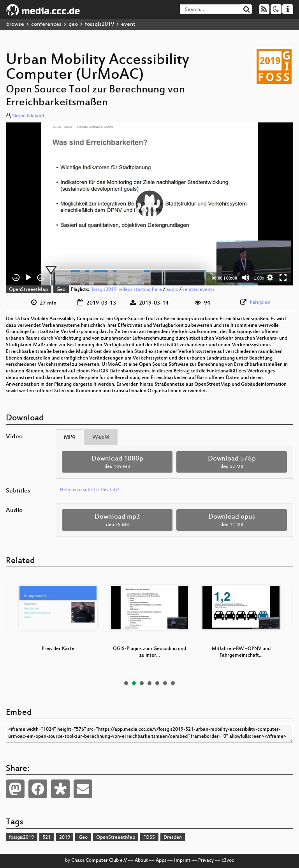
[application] (149, 204)
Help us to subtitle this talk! (90, 490)
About (141, 861)
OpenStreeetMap (28, 290)
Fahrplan (260, 302)
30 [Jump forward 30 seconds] (41, 278)
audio (172, 290)
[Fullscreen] (283, 278)
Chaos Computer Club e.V (99, 861)
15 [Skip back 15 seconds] (16, 278)
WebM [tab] (101, 437)
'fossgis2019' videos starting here (126, 290)
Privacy (206, 861)
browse (15, 24)
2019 (65, 838)
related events (198, 290)
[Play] (28, 278)
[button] (149, 204)
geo (73, 24)
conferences (46, 24)
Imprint (182, 861)
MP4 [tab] (69, 437)
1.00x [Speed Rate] (259, 278)
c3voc (228, 861)
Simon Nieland (28, 116)
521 (47, 838)
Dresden (173, 838)
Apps (161, 861)
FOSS (149, 838)
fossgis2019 (99, 24)
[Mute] (246, 278)
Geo (61, 290)
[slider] (128, 278)
